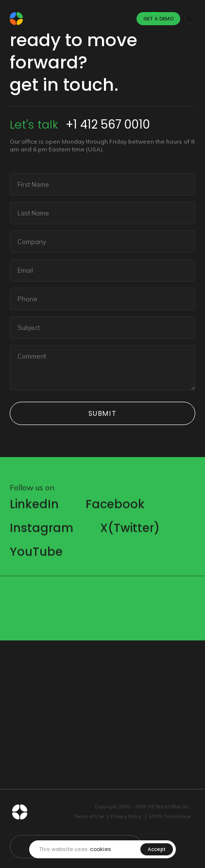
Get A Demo (158, 19)
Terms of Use (89, 817)
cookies (101, 849)
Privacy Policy (126, 817)
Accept (157, 849)
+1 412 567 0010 (108, 124)
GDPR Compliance (169, 817)
